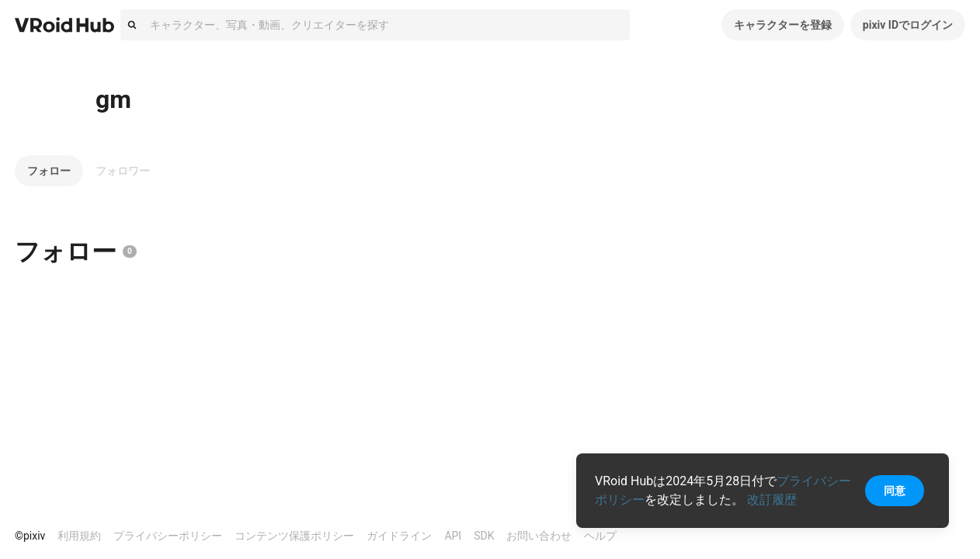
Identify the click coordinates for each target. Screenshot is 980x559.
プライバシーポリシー (168, 536)
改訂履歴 (772, 500)
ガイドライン (399, 536)
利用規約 (79, 536)
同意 (895, 491)
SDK (484, 536)
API (453, 536)
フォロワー (123, 171)
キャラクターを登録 (783, 25)
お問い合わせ (539, 536)
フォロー (49, 171)
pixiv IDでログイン (908, 25)
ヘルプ (600, 536)
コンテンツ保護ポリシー (294, 536)
